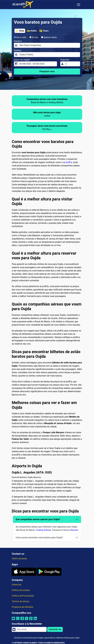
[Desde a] (49, 45)
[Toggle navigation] (79, 5)
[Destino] (49, 55)
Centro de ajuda (19, 559)
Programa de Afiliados (22, 607)
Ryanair (74, 530)
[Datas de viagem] (37, 64)
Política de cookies (21, 590)
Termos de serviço (20, 601)
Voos (20, 31)
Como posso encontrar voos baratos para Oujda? (39, 538)
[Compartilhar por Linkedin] (35, 620)
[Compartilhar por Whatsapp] (18, 620)
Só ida (34, 37)
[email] (31, 629)
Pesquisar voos (47, 71)
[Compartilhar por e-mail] (13, 620)
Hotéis (32, 31)
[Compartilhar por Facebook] (22, 620)
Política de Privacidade (23, 596)
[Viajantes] (72, 64)
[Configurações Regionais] (73, 5)
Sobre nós (17, 585)
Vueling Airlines (44, 530)
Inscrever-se (55, 629)
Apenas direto (49, 37)
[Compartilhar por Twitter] (27, 620)
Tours (44, 31)
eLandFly (68, 162)
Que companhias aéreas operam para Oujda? (38, 519)
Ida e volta (20, 37)
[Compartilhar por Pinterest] (31, 620)
